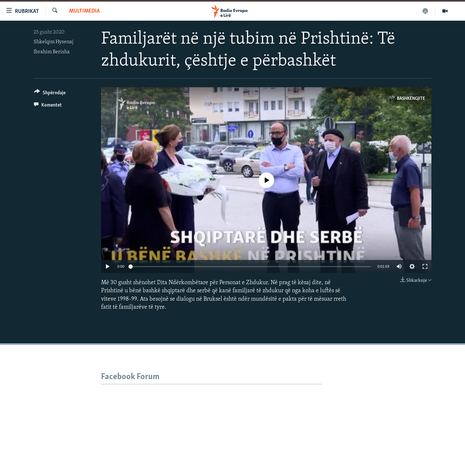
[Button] (50, 94)
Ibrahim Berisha (52, 52)
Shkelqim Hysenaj (53, 42)
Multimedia (84, 11)
